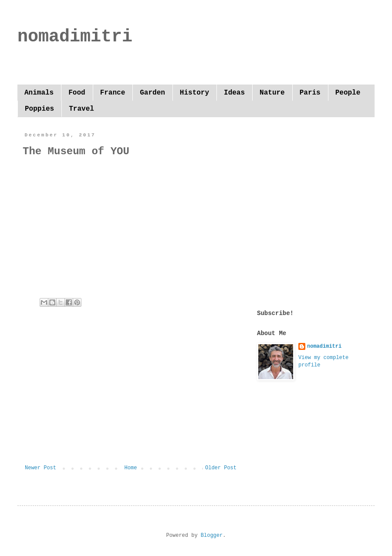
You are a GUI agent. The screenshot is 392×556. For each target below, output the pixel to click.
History (194, 93)
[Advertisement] (131, 393)
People (348, 93)
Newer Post (41, 468)
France (113, 93)
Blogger (212, 536)
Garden (152, 93)
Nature (272, 93)
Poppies (39, 109)
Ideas (234, 93)
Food (77, 93)
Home (131, 468)
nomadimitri (75, 37)
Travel (81, 109)
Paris (310, 93)
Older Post (221, 468)
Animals (39, 93)
